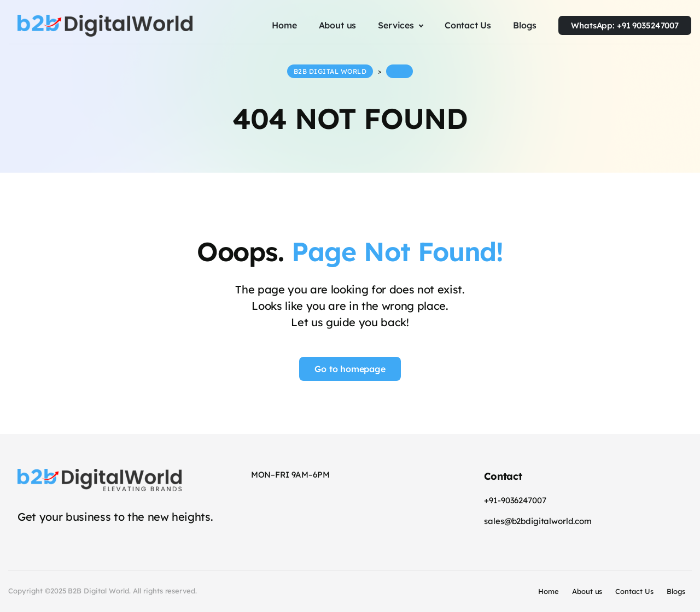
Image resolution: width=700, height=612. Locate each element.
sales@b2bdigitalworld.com (538, 521)
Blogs (676, 591)
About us (587, 591)
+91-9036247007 (515, 500)
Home (549, 591)
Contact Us (634, 591)
